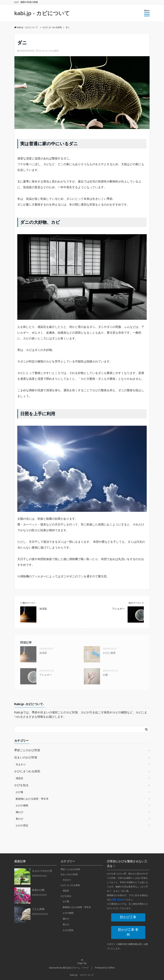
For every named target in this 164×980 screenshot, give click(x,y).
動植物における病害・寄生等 (32, 799)
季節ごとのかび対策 (27, 750)
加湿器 (43, 653)
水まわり (21, 764)
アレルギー (46, 675)
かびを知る (21, 785)
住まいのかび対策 (26, 757)
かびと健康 (109, 653)
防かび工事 (128, 917)
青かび (19, 819)
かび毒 (19, 792)
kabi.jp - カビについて (42, 13)
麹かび (19, 812)
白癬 (105, 675)
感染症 (19, 778)
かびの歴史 (22, 825)
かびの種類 (22, 805)
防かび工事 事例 (128, 932)
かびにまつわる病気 (49, 51)
